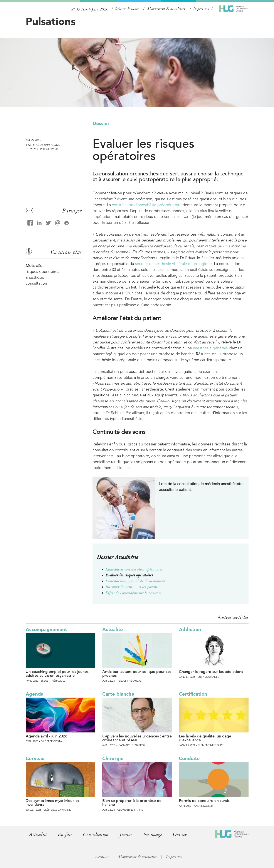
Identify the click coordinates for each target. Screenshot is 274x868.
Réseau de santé (127, 9)
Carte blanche (118, 694)
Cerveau (35, 758)
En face (65, 835)
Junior (126, 835)
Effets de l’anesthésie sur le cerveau (133, 593)
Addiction (190, 629)
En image (152, 835)
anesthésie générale (210, 348)
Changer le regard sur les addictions (211, 672)
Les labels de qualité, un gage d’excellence (205, 738)
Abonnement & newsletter (166, 9)
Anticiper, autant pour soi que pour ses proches (137, 674)
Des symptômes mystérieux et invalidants (52, 803)
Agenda (35, 694)
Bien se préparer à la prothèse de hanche (132, 803)
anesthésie (35, 277)
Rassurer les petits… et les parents (132, 587)
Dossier (101, 123)
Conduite (189, 758)
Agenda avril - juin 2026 (46, 736)
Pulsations (51, 21)
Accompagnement (46, 629)
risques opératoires (42, 272)
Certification (193, 694)
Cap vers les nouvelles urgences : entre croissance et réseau (137, 738)
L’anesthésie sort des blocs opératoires (134, 569)
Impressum (201, 9)
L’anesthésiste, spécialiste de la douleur (136, 581)
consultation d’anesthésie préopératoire (147, 205)
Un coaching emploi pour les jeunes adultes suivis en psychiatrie (57, 674)
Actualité (113, 629)
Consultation (96, 835)
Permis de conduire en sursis (204, 801)
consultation (36, 283)
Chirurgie (113, 758)
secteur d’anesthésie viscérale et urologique (173, 264)
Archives (102, 857)
